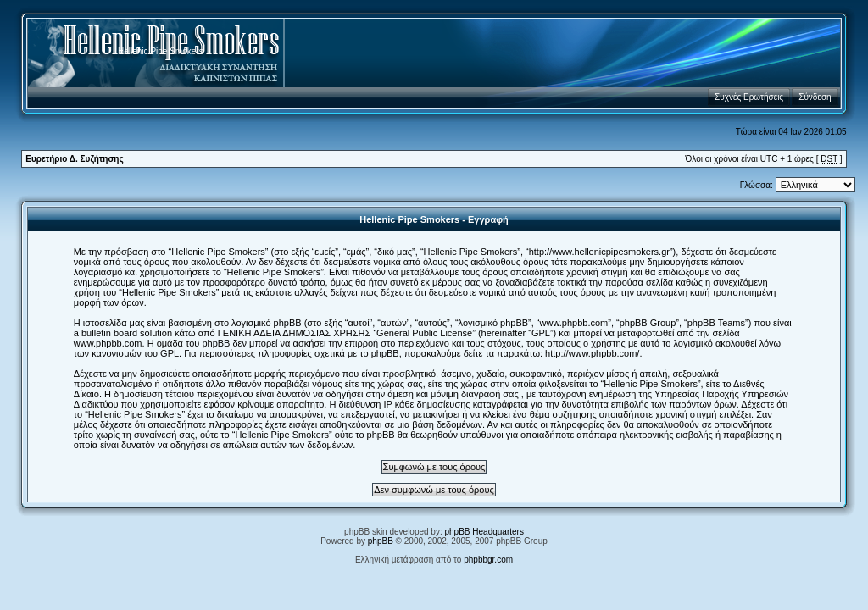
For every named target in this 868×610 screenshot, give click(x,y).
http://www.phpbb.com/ (592, 353)
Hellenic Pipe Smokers (161, 51)
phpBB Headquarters (484, 532)
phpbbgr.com (488, 560)
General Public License (424, 333)
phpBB (381, 541)
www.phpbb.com (108, 343)
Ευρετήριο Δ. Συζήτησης (74, 159)
